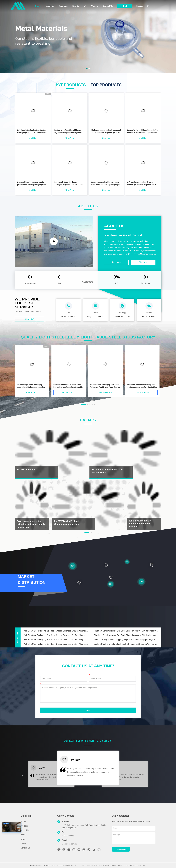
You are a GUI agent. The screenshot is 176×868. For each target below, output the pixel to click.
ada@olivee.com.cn (69, 844)
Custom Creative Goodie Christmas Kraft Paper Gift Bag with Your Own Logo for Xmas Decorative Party (126, 644)
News (23, 839)
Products (63, 6)
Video (23, 835)
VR (85, 6)
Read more (116, 262)
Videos (94, 6)
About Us (50, 6)
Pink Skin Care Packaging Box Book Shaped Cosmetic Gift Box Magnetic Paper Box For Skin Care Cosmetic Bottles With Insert (56, 631)
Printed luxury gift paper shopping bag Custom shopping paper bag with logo (126, 640)
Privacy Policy (36, 865)
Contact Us (108, 6)
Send (88, 710)
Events (76, 6)
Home (38, 6)
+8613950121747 (122, 317)
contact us (121, 849)
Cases (23, 843)
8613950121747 (149, 317)
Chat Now (33, 138)
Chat (125, 6)
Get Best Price (32, 393)
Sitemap (46, 865)
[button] (23, 776)
